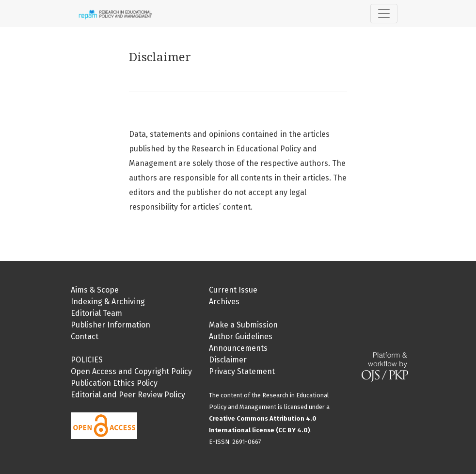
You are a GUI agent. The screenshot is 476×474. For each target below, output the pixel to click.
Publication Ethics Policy (114, 383)
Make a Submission (243, 325)
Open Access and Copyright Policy (131, 371)
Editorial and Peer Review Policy (128, 395)
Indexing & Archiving (108, 302)
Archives (224, 302)
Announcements (238, 348)
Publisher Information (111, 325)
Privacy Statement (242, 371)
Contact (85, 336)
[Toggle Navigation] (384, 14)
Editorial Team (96, 313)
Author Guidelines (241, 336)
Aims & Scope (95, 290)
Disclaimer (228, 360)
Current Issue (233, 290)
